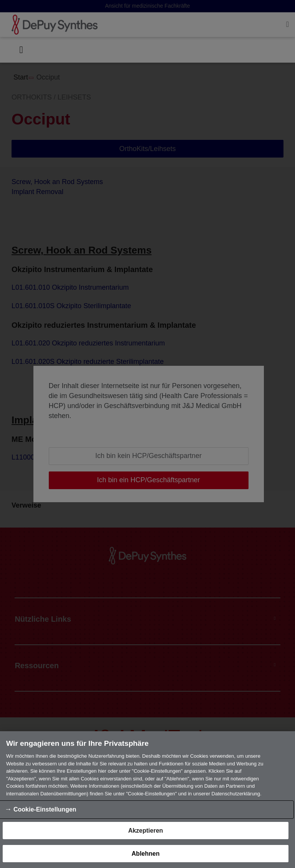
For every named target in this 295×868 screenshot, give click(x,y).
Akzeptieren (146, 831)
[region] (147, 800)
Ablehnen (146, 854)
